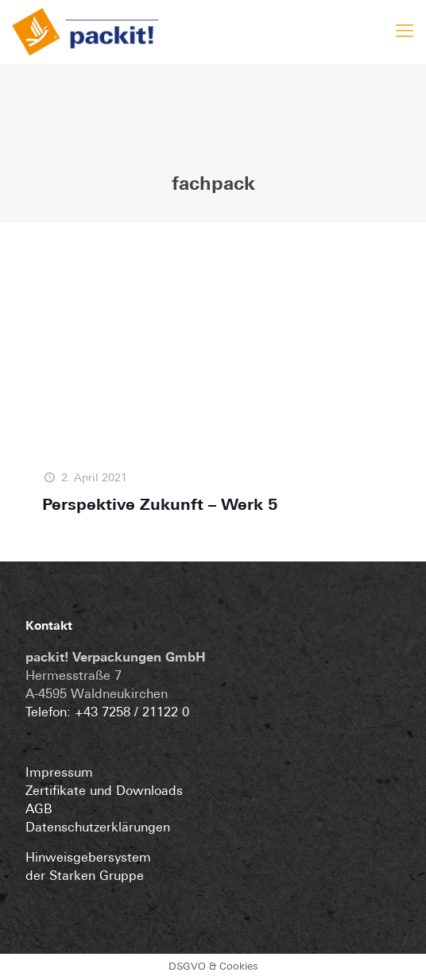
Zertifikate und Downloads (104, 792)
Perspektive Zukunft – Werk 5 (160, 506)
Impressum (59, 774)
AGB (39, 810)
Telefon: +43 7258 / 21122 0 (107, 713)
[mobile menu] (405, 24)
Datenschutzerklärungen (98, 828)
